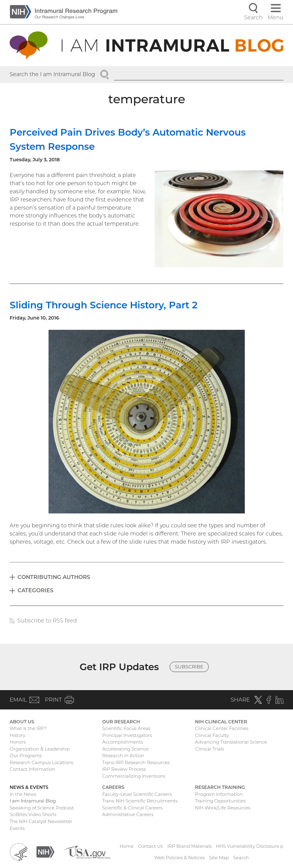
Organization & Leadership (40, 749)
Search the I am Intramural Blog (52, 74)
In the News (23, 794)
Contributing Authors (54, 577)
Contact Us (150, 846)
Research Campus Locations (41, 763)
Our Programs (26, 756)
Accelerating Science (125, 749)
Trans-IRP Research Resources (136, 763)
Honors (18, 742)
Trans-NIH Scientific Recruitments (140, 801)
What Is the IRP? (28, 728)
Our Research (121, 722)
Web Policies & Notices (180, 858)
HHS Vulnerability (249, 846)
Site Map (219, 858)
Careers (113, 787)
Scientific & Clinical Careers (132, 808)
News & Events (29, 787)
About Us (22, 722)
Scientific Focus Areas (126, 728)
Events (17, 828)
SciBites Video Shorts (33, 815)
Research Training (220, 787)
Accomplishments (123, 742)
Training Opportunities (220, 801)
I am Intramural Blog (33, 801)
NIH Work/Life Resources (223, 808)
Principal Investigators (127, 735)
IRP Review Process (124, 769)
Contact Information (32, 769)
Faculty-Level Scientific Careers (137, 794)
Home (127, 846)
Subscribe (189, 667)
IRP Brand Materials (189, 846)
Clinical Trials (210, 749)
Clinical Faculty (212, 735)
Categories (35, 590)
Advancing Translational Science (231, 742)
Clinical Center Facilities (222, 728)
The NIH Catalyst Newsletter (41, 821)
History (17, 735)
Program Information (219, 794)
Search (241, 858)
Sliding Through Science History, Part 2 (104, 305)
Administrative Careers (128, 815)
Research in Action (123, 756)
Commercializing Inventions (134, 776)
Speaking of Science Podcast (42, 808)
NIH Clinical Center (221, 722)
